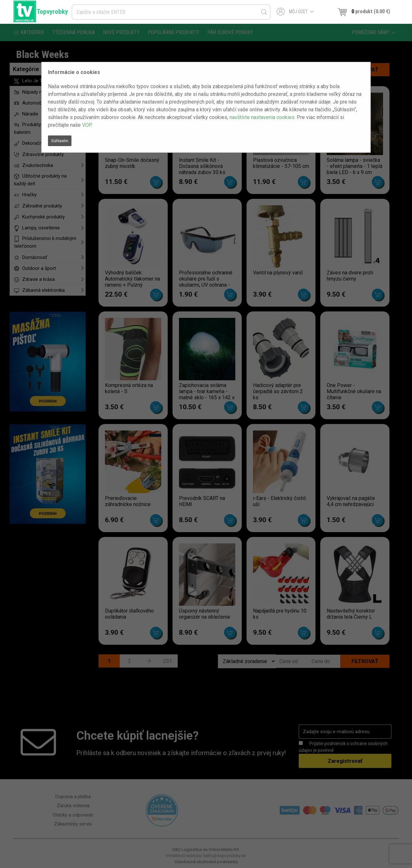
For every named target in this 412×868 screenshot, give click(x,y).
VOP (87, 125)
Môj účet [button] (295, 12)
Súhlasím (60, 141)
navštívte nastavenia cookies (262, 117)
